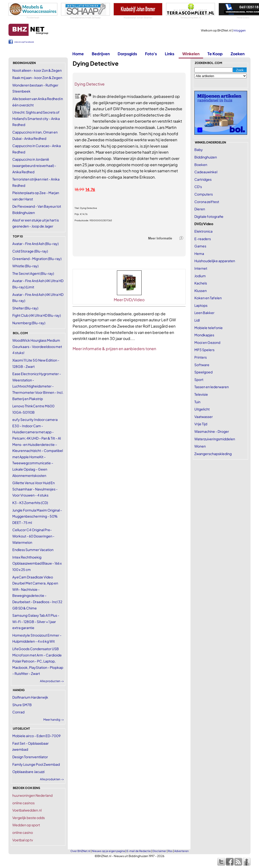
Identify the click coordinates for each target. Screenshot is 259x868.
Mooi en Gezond (207, 342)
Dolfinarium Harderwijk (30, 697)
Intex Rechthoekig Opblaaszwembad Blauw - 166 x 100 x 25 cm (37, 563)
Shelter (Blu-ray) (25, 308)
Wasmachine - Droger (212, 431)
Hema (199, 253)
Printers (201, 357)
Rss (170, 851)
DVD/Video (204, 224)
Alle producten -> (52, 681)
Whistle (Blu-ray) (25, 266)
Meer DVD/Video (129, 300)
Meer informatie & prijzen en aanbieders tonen (114, 349)
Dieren (200, 209)
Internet (201, 268)
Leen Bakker (204, 313)
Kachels (201, 283)
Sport (199, 379)
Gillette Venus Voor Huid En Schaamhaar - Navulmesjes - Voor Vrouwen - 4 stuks (35, 489)
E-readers (203, 239)
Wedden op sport (26, 825)
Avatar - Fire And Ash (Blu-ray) (35, 244)
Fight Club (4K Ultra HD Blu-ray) (37, 315)
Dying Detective (90, 84)
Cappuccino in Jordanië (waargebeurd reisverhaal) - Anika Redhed (34, 165)
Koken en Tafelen (208, 298)
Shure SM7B (22, 705)
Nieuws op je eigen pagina (108, 851)
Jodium (200, 276)
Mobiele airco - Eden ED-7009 (36, 736)
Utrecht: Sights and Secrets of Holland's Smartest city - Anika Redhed (36, 118)
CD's (198, 187)
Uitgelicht (202, 409)
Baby (199, 150)
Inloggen (240, 30)
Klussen (201, 291)
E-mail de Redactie (139, 851)
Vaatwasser (204, 417)
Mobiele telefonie (209, 328)
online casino (23, 832)
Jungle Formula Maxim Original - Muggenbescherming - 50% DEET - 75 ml (37, 516)
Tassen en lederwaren (212, 387)
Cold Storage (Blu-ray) (30, 251)
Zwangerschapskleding (213, 454)
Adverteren (181, 851)
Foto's (151, 54)
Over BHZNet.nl (80, 851)
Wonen (200, 446)
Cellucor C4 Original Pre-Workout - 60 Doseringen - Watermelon (33, 536)
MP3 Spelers (204, 350)
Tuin (197, 402)
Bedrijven (101, 54)
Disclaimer (159, 851)
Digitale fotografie (209, 216)
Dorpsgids (127, 54)
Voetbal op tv (23, 840)
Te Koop (215, 54)
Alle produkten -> (52, 779)
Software (202, 365)
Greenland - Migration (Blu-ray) (37, 259)
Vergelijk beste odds (29, 818)
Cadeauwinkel (206, 172)
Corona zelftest (207, 202)
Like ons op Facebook (24, 42)
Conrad (18, 712)
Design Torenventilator (30, 757)
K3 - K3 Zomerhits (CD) (30, 503)
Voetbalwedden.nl (27, 810)
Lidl (197, 320)
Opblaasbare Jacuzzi (28, 772)
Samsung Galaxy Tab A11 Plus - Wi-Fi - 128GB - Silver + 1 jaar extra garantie (36, 621)
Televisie (201, 394)
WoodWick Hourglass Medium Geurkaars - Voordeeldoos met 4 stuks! (37, 346)
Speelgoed (203, 372)
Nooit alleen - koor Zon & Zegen (37, 70)
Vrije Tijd (201, 424)
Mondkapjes (204, 335)
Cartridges (203, 179)
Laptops (201, 305)
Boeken (201, 165)
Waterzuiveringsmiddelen (215, 439)
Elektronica (203, 231)
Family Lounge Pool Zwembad (36, 764)
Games (200, 246)
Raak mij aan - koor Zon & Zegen (37, 78)
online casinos (23, 803)
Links (170, 54)
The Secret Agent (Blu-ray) (33, 273)
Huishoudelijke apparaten (215, 261)
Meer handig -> (54, 720)
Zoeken (238, 54)
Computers (204, 194)
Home (78, 54)
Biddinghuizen (206, 157)
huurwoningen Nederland (32, 795)
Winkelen (191, 54)
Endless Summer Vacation (33, 550)
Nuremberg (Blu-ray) (29, 323)
